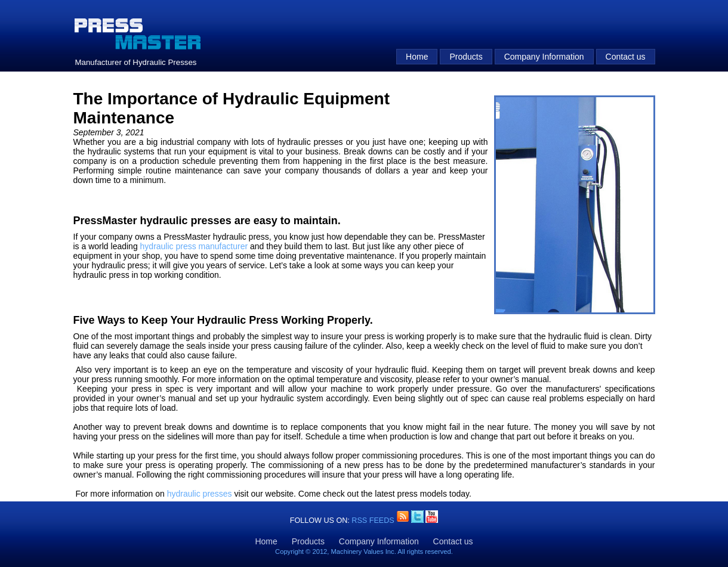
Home (417, 57)
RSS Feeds (374, 520)
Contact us (626, 57)
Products (466, 57)
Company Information (544, 57)
